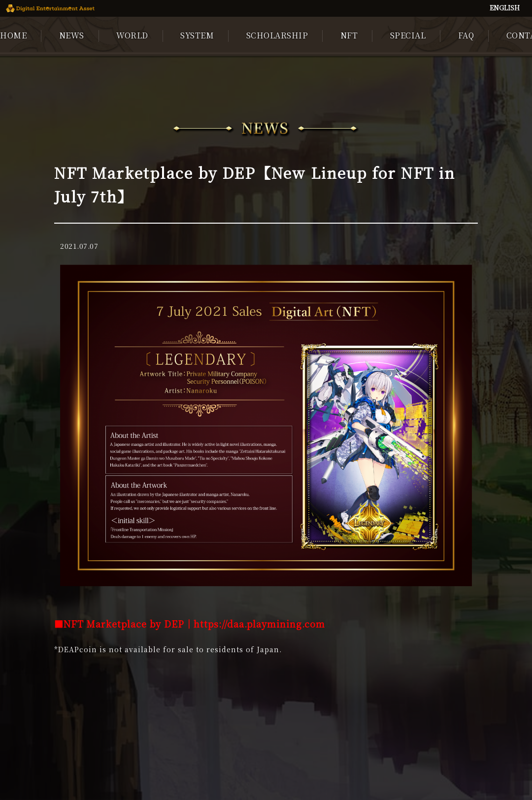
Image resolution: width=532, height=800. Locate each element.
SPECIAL (408, 35)
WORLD (132, 35)
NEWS (72, 35)
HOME (13, 35)
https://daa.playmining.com (259, 624)
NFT (349, 35)
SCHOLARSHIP (277, 35)
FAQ (466, 35)
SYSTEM (197, 35)
